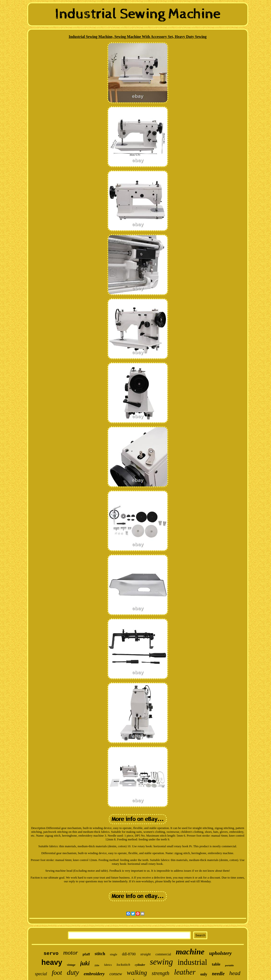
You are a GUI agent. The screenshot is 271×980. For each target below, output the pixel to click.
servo (51, 954)
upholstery (220, 953)
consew (116, 974)
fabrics (108, 965)
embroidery (94, 974)
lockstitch (123, 965)
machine (190, 952)
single (113, 954)
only (204, 974)
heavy (52, 962)
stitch (100, 954)
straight (146, 954)
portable (229, 965)
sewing (161, 962)
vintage (71, 965)
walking (137, 973)
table (216, 964)
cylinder (140, 965)
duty (73, 972)
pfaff (86, 954)
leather (185, 972)
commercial (163, 954)
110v (97, 965)
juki (85, 963)
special (41, 974)
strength (161, 973)
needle (218, 974)
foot (57, 973)
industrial (192, 962)
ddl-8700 (129, 954)
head (235, 973)
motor (71, 953)
